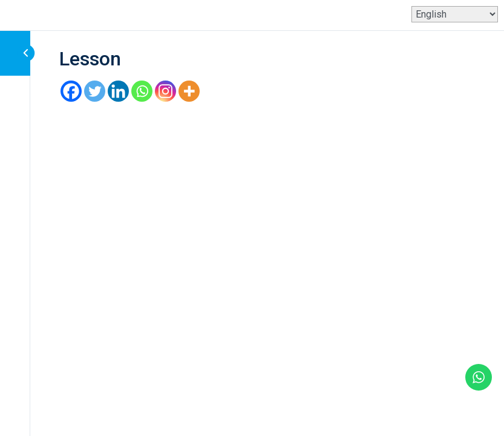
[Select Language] (455, 14)
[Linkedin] (118, 91)
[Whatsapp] (142, 91)
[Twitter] (95, 91)
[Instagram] (165, 91)
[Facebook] (71, 91)
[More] (189, 91)
